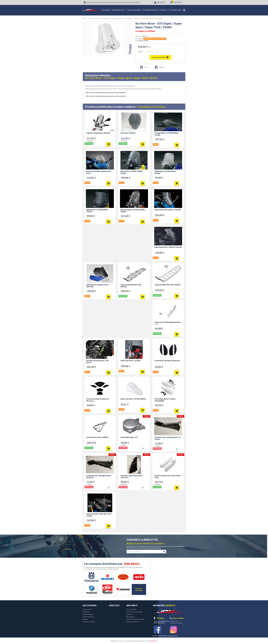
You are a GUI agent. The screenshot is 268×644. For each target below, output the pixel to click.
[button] (184, 10)
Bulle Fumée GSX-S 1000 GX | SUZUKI (168, 247)
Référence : (139, 36)
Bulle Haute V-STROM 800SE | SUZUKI (165, 172)
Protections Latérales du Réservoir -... (167, 362)
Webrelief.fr (154, 641)
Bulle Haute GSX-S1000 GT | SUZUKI (168, 210)
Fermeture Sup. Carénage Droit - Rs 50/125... (167, 438)
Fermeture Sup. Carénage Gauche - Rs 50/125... (99, 477)
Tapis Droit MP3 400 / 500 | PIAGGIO (168, 285)
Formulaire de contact (176, 623)
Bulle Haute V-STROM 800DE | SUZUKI (97, 211)
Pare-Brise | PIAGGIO (128, 133)
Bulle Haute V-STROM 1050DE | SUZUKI (132, 172)
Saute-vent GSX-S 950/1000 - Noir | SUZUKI (99, 515)
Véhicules (163, 10)
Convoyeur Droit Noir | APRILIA (97, 437)
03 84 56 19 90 (174, 621)
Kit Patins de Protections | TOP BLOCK (98, 362)
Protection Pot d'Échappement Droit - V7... (168, 323)
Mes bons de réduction (133, 622)
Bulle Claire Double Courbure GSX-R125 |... (99, 172)
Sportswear (105, 10)
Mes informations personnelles (135, 619)
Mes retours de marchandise (135, 612)
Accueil (85, 19)
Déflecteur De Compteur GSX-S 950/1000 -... (98, 286)
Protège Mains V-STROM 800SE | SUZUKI (167, 134)
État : (137, 41)
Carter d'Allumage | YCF (129, 437)
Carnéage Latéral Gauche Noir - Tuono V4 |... (132, 477)
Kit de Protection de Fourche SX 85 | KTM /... (168, 477)
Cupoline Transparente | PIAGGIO (98, 133)
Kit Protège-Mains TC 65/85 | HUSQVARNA (165, 400)
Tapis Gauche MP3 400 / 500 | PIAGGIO (131, 286)
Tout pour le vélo (175, 10)
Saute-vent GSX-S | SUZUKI (130, 361)
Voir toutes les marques (139, 589)
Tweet (144, 68)
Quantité (141, 52)
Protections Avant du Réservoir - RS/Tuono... (98, 400)
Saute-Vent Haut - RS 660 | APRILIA (133, 399)
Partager (159, 68)
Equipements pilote (118, 10)
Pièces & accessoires (134, 10)
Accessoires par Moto (151, 10)
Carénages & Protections (151, 107)
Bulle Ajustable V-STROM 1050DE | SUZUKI (133, 211)
